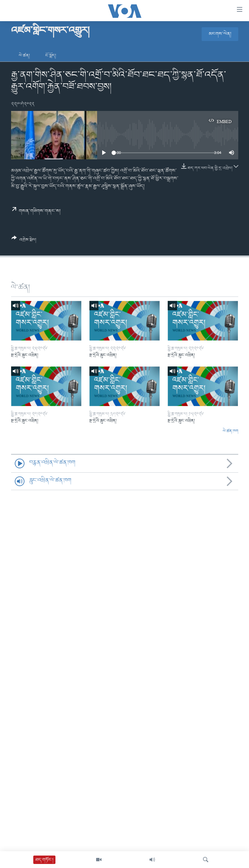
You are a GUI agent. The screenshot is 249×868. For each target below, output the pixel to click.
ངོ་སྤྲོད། (51, 56)
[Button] (24, 241)
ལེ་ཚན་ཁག (231, 431)
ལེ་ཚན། (24, 56)
